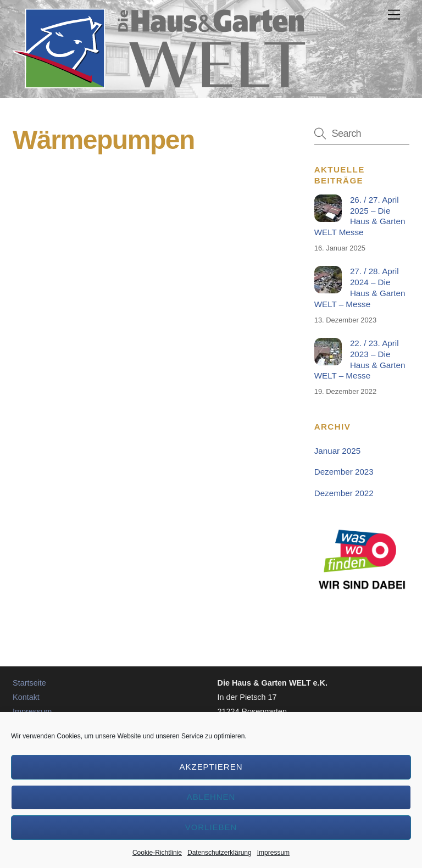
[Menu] (394, 15)
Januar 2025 (337, 451)
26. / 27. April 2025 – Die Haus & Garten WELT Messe (360, 216)
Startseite (29, 683)
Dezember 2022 (344, 493)
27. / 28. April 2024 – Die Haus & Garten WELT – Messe (360, 287)
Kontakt (26, 697)
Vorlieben (211, 827)
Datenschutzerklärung (220, 853)
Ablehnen (211, 797)
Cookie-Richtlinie (157, 853)
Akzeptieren (211, 767)
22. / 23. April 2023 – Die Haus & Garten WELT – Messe (360, 359)
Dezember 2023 (344, 472)
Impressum (273, 853)
